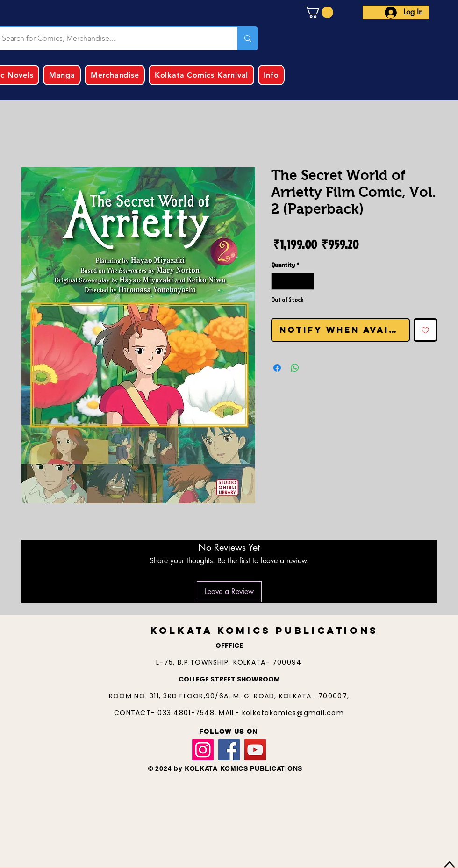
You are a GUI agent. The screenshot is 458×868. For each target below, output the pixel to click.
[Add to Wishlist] (425, 330)
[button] (319, 12)
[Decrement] (278, 281)
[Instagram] (203, 750)
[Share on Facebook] (277, 368)
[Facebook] (229, 750)
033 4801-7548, (188, 713)
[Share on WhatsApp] (295, 368)
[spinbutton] (293, 281)
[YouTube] (255, 750)
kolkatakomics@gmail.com (293, 713)
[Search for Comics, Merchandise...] (247, 38)
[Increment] (307, 281)
